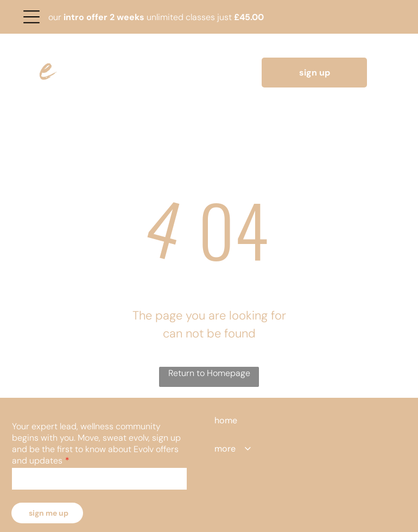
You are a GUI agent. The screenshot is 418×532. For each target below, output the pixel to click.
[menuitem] (241, 421)
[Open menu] (31, 17)
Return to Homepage (209, 373)
